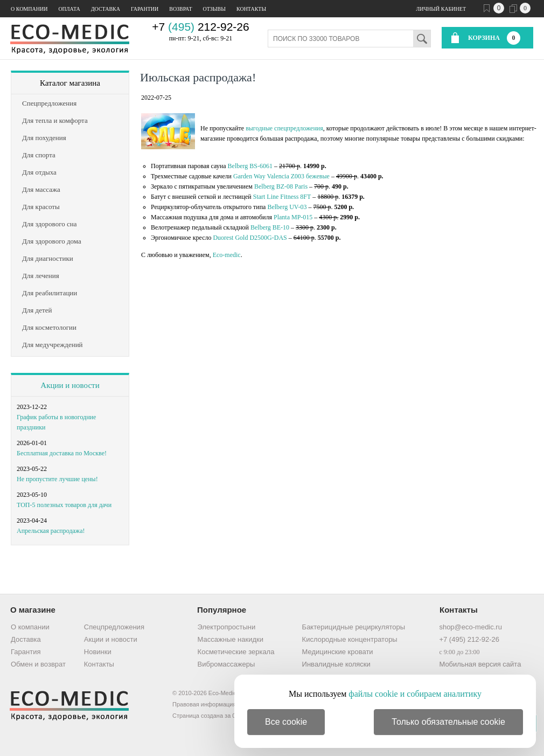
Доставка (106, 9)
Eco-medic (227, 255)
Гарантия (26, 652)
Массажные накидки (231, 639)
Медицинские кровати (338, 652)
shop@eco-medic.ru (470, 627)
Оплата (69, 9)
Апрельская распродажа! (51, 531)
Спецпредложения (114, 627)
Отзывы (214, 9)
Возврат (180, 9)
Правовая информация (204, 704)
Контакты (251, 9)
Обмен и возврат (38, 664)
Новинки (98, 652)
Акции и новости (70, 385)
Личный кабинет (441, 9)
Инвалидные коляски (336, 664)
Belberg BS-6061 (250, 166)
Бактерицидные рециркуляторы (354, 627)
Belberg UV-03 (287, 207)
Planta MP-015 (293, 217)
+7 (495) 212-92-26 (469, 639)
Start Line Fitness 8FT (282, 197)
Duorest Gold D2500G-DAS (250, 238)
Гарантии (145, 9)
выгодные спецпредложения (284, 128)
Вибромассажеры (226, 664)
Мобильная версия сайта (480, 664)
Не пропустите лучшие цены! (57, 479)
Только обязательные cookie (448, 722)
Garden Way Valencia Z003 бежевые (281, 176)
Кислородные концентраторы (350, 639)
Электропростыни (227, 627)
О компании (29, 9)
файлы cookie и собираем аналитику (415, 694)
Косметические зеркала (236, 652)
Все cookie (286, 722)
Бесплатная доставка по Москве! (62, 453)
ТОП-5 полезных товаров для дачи (64, 505)
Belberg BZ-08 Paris (281, 186)
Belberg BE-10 (270, 227)
